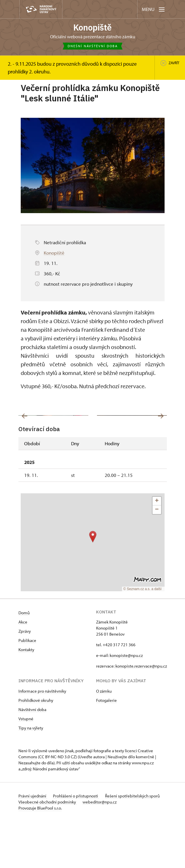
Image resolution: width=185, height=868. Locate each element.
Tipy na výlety (31, 775)
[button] (93, 583)
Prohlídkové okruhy (36, 747)
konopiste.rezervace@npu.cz (141, 713)
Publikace (27, 687)
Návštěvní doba (32, 756)
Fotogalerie (106, 747)
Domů (24, 659)
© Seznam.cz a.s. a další (143, 636)
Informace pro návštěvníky (42, 738)
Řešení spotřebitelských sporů (134, 843)
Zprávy (25, 678)
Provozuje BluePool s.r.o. (40, 855)
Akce (23, 669)
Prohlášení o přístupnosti (77, 843)
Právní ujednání (33, 843)
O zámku (104, 738)
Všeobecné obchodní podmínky (48, 849)
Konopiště (92, 28)
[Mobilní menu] (154, 9)
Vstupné (26, 765)
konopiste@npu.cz (126, 702)
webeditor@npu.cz (101, 849)
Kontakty (26, 696)
